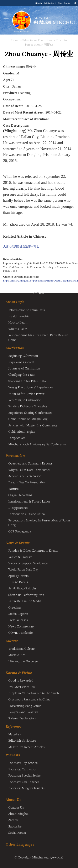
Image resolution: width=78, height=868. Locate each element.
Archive (13, 820)
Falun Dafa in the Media (25, 601)
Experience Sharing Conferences (30, 412)
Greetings (15, 607)
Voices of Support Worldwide (28, 563)
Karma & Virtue (19, 673)
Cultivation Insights (22, 431)
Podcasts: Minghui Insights (27, 788)
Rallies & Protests (20, 557)
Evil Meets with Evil (22, 687)
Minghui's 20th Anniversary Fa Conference (37, 444)
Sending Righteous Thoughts (28, 406)
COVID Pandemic (20, 632)
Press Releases (18, 620)
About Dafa (15, 302)
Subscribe (15, 826)
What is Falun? (18, 329)
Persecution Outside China (27, 514)
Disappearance (18, 507)
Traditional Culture (21, 648)
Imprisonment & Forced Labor (29, 501)
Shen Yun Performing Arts (26, 595)
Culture (12, 641)
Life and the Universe (23, 661)
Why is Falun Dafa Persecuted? (29, 470)
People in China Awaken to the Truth (34, 693)
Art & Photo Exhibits (22, 588)
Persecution (15, 456)
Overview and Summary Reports (30, 463)
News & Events (18, 543)
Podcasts (13, 755)
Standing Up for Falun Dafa (27, 381)
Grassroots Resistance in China (29, 699)
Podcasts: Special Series (24, 775)
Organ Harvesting (20, 495)
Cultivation (15, 348)
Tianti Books (64, 3)
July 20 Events (18, 582)
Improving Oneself (21, 362)
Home (15, 40)
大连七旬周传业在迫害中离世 (21, 246)
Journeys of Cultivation (24, 368)
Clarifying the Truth (22, 374)
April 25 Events (18, 576)
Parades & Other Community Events (33, 550)
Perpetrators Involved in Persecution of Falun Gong (39, 522)
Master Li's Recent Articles (27, 747)
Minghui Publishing (45, 3)
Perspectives (17, 438)
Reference (14, 726)
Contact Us (16, 807)
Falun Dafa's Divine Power (26, 394)
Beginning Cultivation (23, 356)
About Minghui (19, 814)
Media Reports (18, 614)
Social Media (17, 832)
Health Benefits (19, 316)
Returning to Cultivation (25, 400)
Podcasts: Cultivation (23, 769)
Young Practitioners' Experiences (31, 387)
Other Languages (20, 844)
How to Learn (18, 322)
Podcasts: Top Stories (23, 763)
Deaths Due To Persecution (27, 482)
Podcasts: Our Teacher (24, 782)
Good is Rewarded (21, 680)
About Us (13, 799)
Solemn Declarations (22, 718)
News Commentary (21, 626)
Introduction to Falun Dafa (27, 310)
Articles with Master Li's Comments (33, 425)
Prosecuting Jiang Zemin (25, 706)
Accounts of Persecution (25, 476)
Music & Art (17, 655)
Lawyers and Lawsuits (23, 712)
